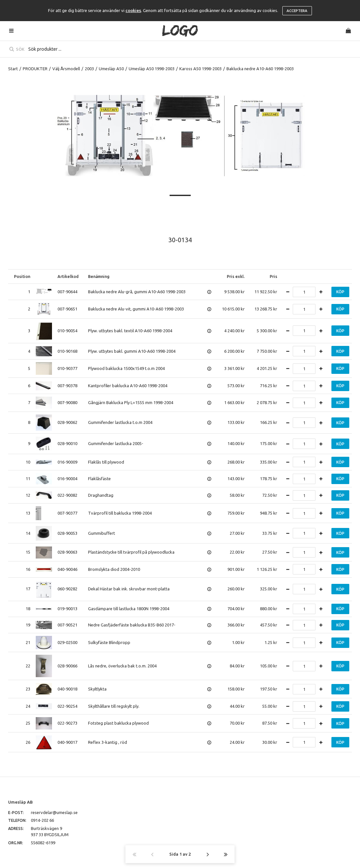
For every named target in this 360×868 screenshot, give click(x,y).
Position (22, 276)
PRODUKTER (35, 69)
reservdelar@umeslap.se (54, 812)
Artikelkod (68, 276)
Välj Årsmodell (66, 69)
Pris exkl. (236, 276)
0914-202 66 (42, 820)
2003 (89, 69)
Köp (340, 292)
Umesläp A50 (111, 69)
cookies (133, 10)
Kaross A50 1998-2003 (200, 69)
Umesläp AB (20, 802)
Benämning (99, 276)
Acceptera (297, 11)
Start (13, 69)
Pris (273, 276)
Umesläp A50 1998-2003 (152, 69)
